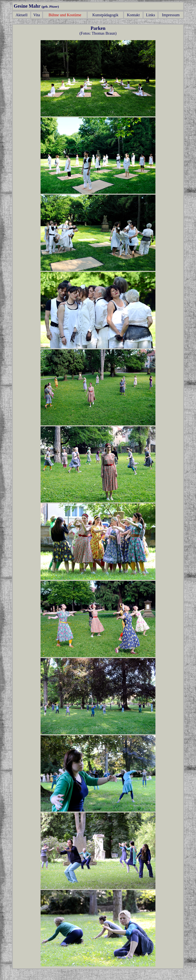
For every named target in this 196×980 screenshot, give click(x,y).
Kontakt (133, 15)
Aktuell (22, 15)
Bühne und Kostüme (65, 15)
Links (151, 15)
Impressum (171, 15)
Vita (37, 15)
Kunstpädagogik (105, 15)
